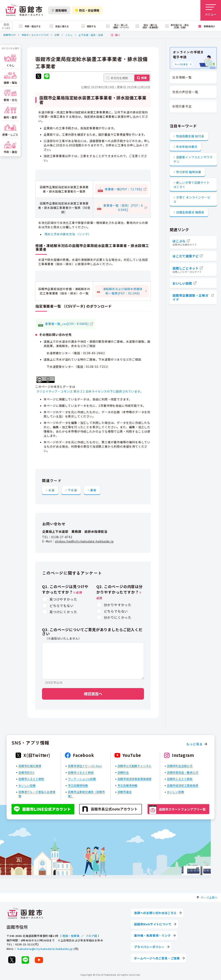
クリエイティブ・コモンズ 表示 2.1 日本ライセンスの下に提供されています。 (90, 391)
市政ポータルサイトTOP (35, 35)
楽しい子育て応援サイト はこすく (192, 185)
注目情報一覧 (182, 77)
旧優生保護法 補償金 (190, 212)
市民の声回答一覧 (185, 92)
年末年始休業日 (187, 147)
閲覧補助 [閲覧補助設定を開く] (59, 10)
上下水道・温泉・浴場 (91, 35)
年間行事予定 (182, 106)
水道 (51, 490)
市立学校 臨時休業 (189, 172)
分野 (57, 35)
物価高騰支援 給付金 (190, 136)
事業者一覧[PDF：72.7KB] (124, 189)
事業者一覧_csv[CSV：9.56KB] (67, 324)
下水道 (72, 490)
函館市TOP (9, 35)
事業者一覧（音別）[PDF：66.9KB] (123, 208)
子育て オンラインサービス (192, 199)
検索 (144, 78)
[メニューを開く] (211, 10)
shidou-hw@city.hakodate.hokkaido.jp (84, 541)
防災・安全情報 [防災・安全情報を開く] (87, 10)
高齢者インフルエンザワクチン (193, 159)
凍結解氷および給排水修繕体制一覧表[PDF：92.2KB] (123, 291)
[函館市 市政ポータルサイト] (24, 10)
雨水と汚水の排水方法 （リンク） (68, 234)
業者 (93, 490)
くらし (69, 35)
